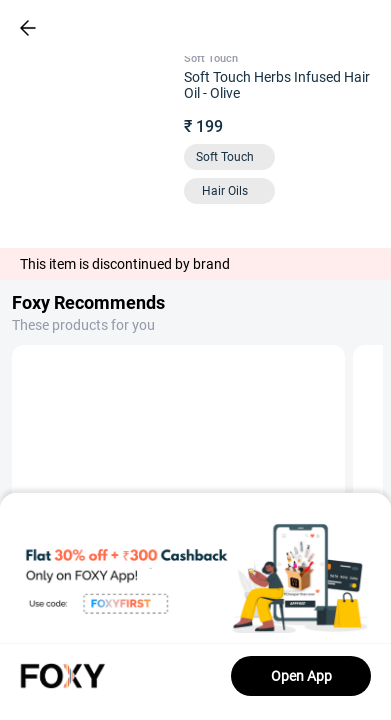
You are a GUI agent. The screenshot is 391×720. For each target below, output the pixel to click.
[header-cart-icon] (323, 28)
